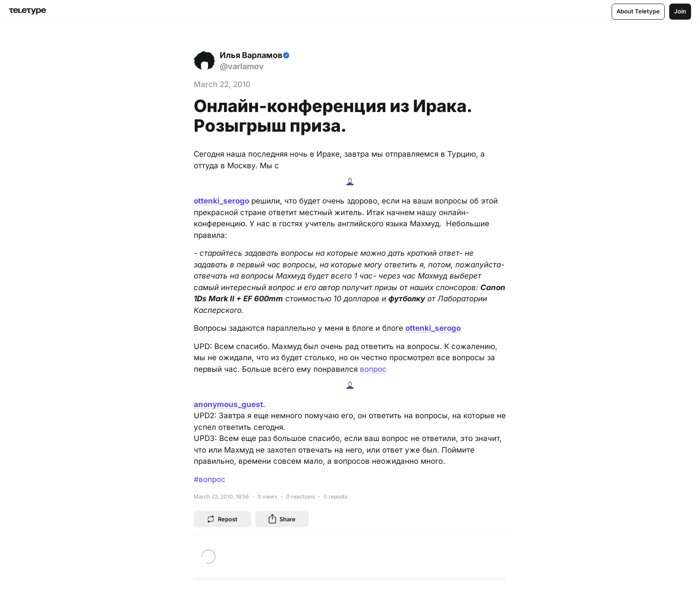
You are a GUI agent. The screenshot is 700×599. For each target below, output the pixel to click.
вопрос (373, 369)
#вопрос (210, 479)
